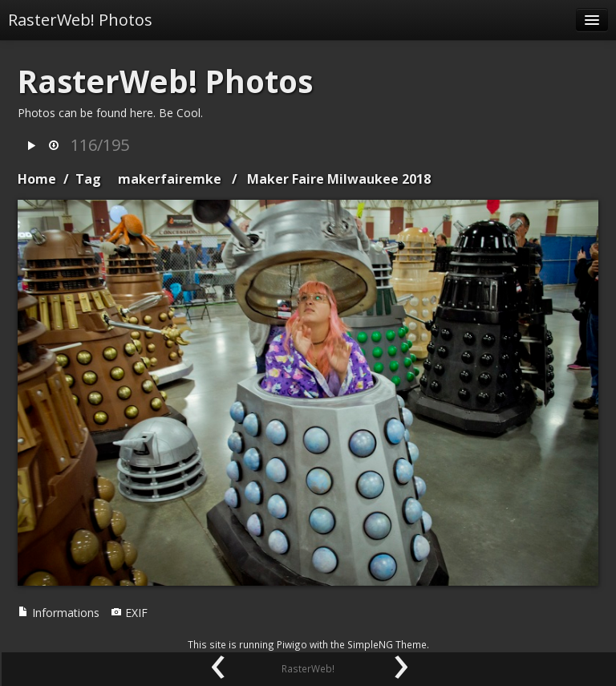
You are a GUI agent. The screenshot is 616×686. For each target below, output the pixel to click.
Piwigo (292, 644)
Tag (88, 179)
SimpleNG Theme (387, 644)
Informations (59, 613)
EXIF (129, 613)
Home (37, 179)
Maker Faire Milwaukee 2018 (339, 179)
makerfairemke (170, 179)
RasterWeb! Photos (80, 20)
